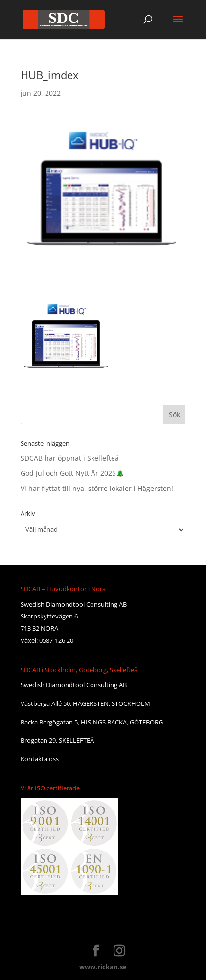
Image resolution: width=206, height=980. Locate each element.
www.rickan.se (103, 967)
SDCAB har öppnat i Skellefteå (70, 458)
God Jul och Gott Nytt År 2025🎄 (72, 473)
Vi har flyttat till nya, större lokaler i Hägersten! (97, 488)
